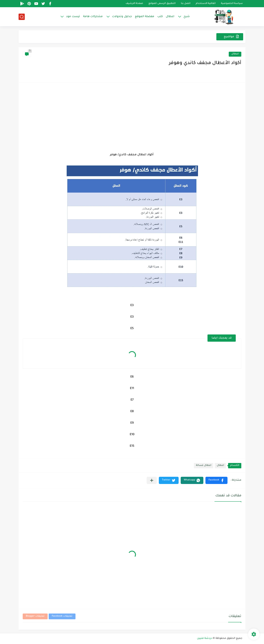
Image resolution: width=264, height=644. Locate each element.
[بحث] (22, 17)
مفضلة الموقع (145, 17)
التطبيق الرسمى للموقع (162, 4)
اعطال (170, 17)
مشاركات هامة (93, 17)
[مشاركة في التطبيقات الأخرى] (152, 480)
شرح (187, 17)
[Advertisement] (132, 118)
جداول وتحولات (122, 17)
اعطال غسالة (204, 466)
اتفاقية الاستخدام (206, 4)
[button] (216, 480)
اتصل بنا (186, 4)
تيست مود (73, 17)
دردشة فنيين (205, 638)
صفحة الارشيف (134, 4)
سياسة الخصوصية (232, 4)
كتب (160, 17)
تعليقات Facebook (62, 616)
